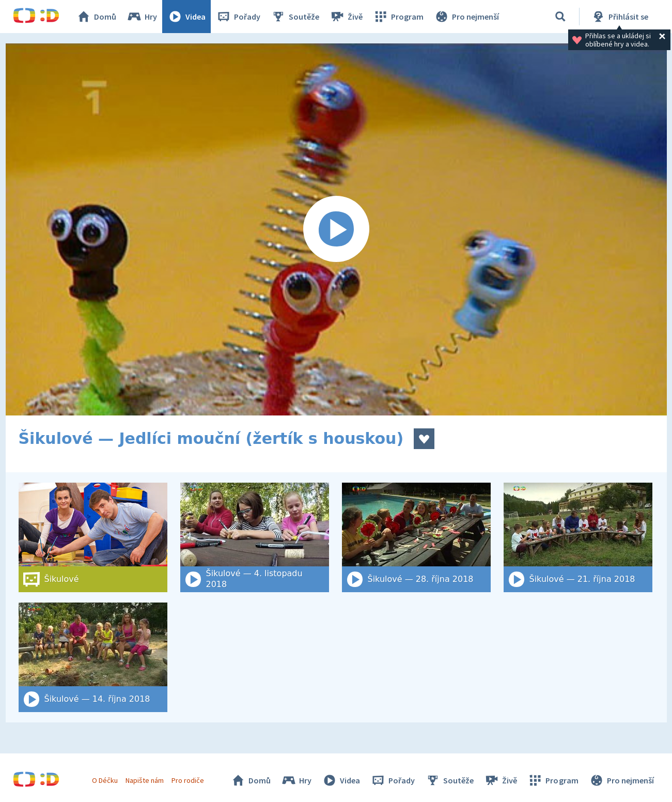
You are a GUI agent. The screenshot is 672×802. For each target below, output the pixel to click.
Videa (186, 17)
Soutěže (295, 17)
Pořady (238, 17)
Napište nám (145, 780)
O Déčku (105, 780)
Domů (96, 17)
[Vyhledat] (560, 17)
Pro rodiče (188, 780)
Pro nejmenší (466, 17)
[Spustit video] (336, 229)
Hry (142, 17)
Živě (346, 17)
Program (398, 17)
